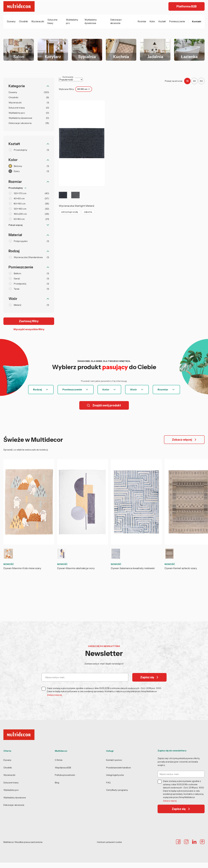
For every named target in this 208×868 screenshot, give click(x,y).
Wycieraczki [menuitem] (38, 21)
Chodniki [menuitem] (23, 21)
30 (194, 81)
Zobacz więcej (54, 695)
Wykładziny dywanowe (15, 798)
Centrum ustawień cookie (109, 842)
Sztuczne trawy (11, 783)
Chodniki (8, 768)
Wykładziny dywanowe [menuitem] (91, 21)
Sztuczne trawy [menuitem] (52, 21)
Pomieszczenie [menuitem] (177, 21)
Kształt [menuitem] (162, 21)
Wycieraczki (9, 775)
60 (201, 81)
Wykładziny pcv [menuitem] (72, 21)
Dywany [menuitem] (11, 21)
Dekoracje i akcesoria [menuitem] (116, 21)
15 (187, 81)
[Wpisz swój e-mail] (85, 677)
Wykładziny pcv (11, 790)
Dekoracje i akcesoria (14, 805)
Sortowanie (68, 77)
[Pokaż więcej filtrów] (29, 225)
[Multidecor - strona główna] (19, 6)
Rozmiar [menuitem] (142, 21)
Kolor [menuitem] (152, 21)
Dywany (7, 760)
